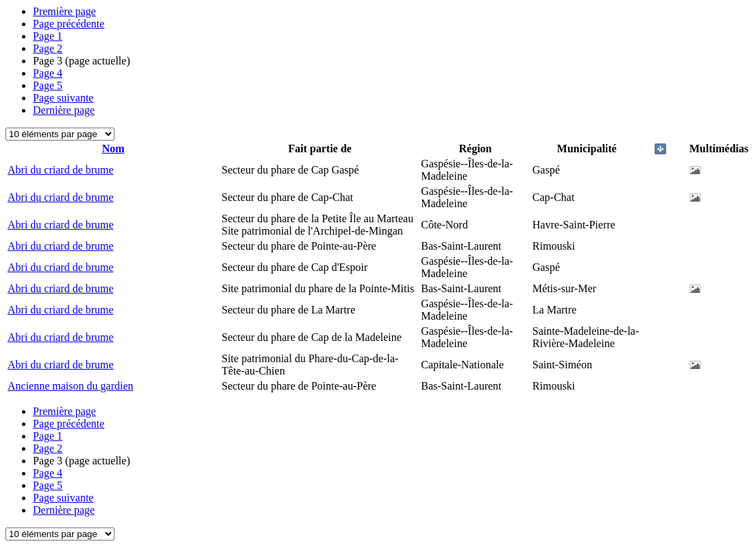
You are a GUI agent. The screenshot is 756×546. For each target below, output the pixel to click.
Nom (113, 149)
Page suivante (63, 98)
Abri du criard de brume (61, 170)
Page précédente (69, 24)
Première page (64, 11)
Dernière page (64, 110)
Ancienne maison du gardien (71, 386)
